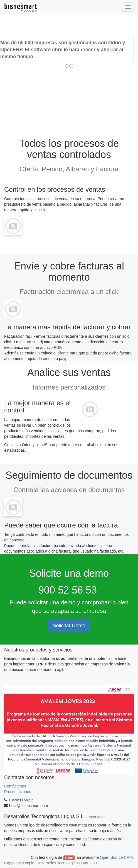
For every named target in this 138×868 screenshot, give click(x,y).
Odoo (69, 858)
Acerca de (97, 817)
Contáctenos (16, 786)
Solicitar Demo (69, 626)
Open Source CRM (116, 857)
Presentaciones (18, 792)
